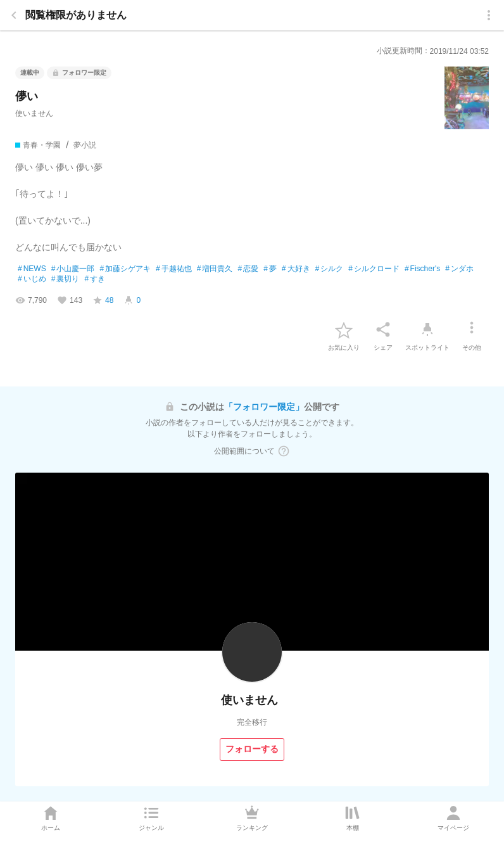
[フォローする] (252, 750)
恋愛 (248, 269)
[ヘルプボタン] (284, 451)
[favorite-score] (103, 300)
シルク (330, 269)
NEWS (32, 269)
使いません (34, 113)
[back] (14, 15)
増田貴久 (215, 269)
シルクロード (374, 269)
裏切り (66, 279)
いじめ (32, 279)
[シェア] (383, 329)
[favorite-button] (344, 329)
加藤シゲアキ (125, 269)
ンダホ (459, 269)
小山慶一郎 (73, 269)
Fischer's (422, 269)
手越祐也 (174, 269)
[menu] (489, 15)
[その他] (472, 329)
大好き (296, 269)
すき (95, 279)
